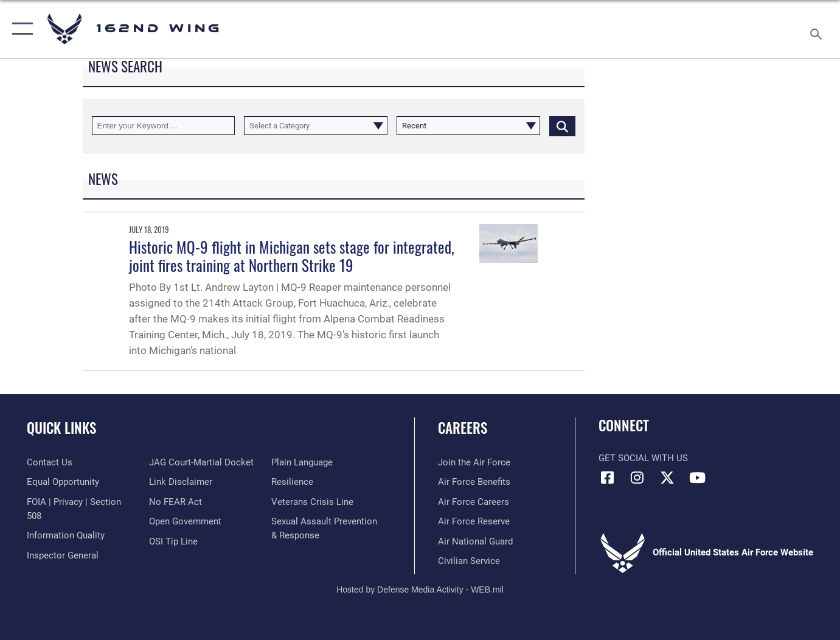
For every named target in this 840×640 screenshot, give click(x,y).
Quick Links (61, 428)
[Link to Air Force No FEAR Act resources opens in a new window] (175, 502)
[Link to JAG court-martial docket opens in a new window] (201, 462)
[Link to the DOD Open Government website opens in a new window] (185, 521)
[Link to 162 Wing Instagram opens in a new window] (637, 478)
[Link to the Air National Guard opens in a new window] (475, 541)
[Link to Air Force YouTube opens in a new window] (697, 478)
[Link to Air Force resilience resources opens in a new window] (292, 482)
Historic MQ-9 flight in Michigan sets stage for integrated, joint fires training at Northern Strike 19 (292, 256)
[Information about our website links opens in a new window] (181, 482)
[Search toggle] (818, 29)
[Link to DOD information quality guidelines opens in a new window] (66, 535)
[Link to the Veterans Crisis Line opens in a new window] (312, 502)
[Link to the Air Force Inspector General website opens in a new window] (63, 555)
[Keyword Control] (164, 126)
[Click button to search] (562, 126)
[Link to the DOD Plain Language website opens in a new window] (302, 462)
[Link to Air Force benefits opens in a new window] (474, 482)
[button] (20, 29)
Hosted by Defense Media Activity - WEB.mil (420, 590)
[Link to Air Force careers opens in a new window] (474, 502)
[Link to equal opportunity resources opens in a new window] (63, 482)
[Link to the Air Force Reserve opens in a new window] (474, 521)
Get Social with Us (643, 458)
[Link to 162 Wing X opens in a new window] (667, 478)
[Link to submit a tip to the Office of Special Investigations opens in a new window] (173, 541)
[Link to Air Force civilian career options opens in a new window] (469, 561)
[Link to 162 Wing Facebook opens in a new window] (608, 478)
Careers (463, 428)
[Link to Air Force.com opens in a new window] (474, 462)
